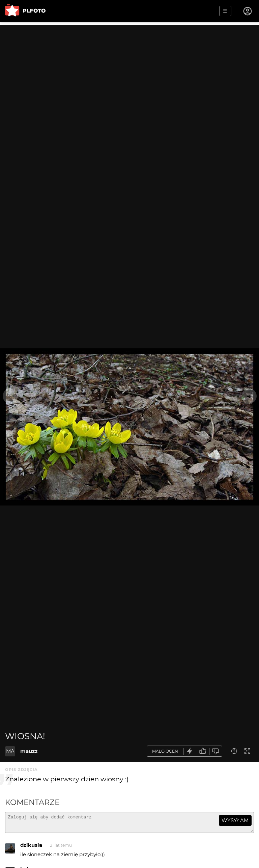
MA (10, 751)
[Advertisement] (129, 73)
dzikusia (31, 848)
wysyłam (235, 820)
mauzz (29, 751)
